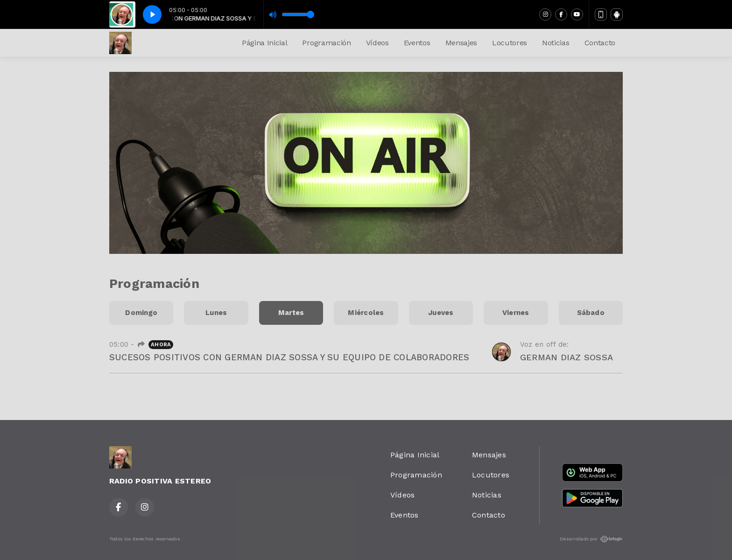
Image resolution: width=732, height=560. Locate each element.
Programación (326, 43)
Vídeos (377, 43)
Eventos (417, 43)
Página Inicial (265, 43)
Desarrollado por (591, 539)
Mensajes (461, 43)
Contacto (600, 43)
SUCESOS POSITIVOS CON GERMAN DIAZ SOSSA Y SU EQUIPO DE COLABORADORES (289, 357)
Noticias (556, 43)
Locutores (510, 43)
